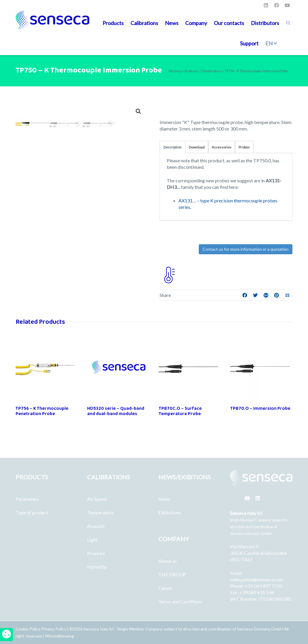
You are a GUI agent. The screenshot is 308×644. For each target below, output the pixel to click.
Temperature (100, 512)
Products (113, 23)
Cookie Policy (28, 629)
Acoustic (96, 526)
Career (165, 588)
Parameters (27, 499)
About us (168, 561)
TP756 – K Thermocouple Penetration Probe (42, 411)
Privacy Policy (54, 629)
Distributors (265, 23)
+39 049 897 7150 (263, 586)
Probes (244, 147)
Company (196, 23)
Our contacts (229, 23)
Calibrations (144, 23)
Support (249, 43)
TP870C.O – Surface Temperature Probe (180, 411)
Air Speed (97, 499)
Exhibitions (170, 512)
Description (173, 147)
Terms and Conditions (180, 601)
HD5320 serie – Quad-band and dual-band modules (116, 411)
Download (197, 147)
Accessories (222, 147)
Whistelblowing (59, 636)
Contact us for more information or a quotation (246, 249)
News (172, 23)
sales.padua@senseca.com (256, 579)
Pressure (96, 553)
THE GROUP (172, 574)
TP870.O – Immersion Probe (260, 408)
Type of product (32, 512)
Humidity (97, 567)
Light (92, 540)
